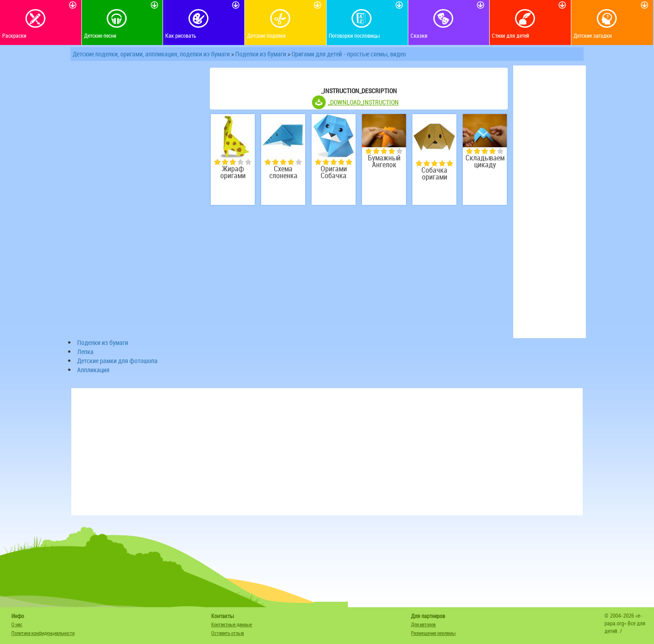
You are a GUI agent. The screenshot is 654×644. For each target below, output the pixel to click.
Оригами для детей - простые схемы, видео (349, 54)
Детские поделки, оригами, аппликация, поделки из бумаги (151, 54)
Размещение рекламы (433, 633)
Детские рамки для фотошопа (117, 361)
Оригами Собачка (334, 172)
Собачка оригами (434, 174)
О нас (17, 624)
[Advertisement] (136, 202)
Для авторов (423, 624)
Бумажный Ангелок (384, 161)
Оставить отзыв (228, 633)
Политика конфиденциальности (43, 633)
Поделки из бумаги (261, 54)
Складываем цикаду (485, 161)
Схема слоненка (283, 172)
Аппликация (93, 370)
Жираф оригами (233, 172)
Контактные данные (232, 624)
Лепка (85, 352)
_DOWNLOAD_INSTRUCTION (363, 102)
